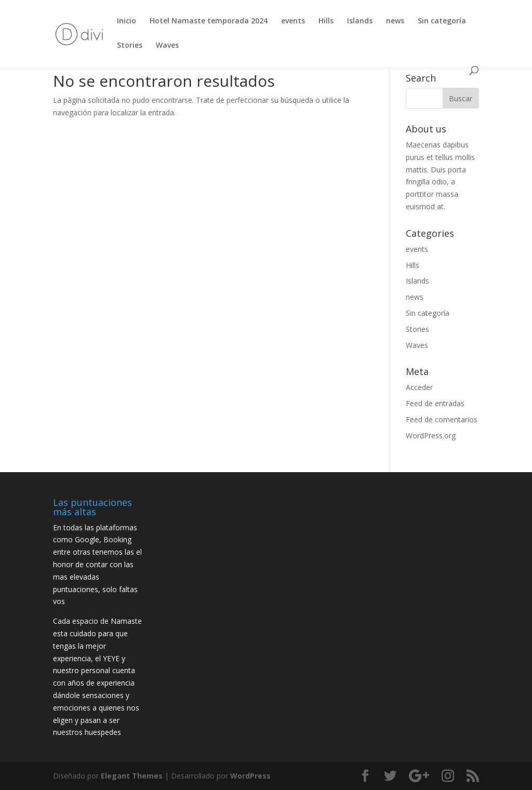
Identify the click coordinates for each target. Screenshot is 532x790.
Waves (167, 46)
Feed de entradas (435, 403)
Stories (130, 46)
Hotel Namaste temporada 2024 (209, 21)
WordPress (250, 776)
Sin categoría (442, 21)
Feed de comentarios (442, 419)
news (395, 21)
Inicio (127, 21)
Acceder (419, 387)
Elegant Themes (132, 776)
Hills (326, 21)
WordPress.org (431, 436)
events (293, 21)
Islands (360, 21)
